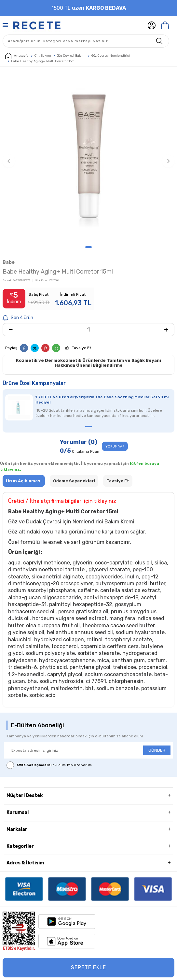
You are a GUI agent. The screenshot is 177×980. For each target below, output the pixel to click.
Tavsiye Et (82, 348)
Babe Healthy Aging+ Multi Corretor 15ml (43, 61)
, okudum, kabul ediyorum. (50, 765)
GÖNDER (157, 750)
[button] (88, 247)
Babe (9, 262)
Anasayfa (17, 56)
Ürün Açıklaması (24, 481)
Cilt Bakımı (43, 56)
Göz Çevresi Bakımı (71, 56)
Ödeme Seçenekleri (74, 481)
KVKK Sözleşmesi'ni (34, 765)
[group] (88, 158)
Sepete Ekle (88, 967)
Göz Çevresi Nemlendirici (111, 56)
